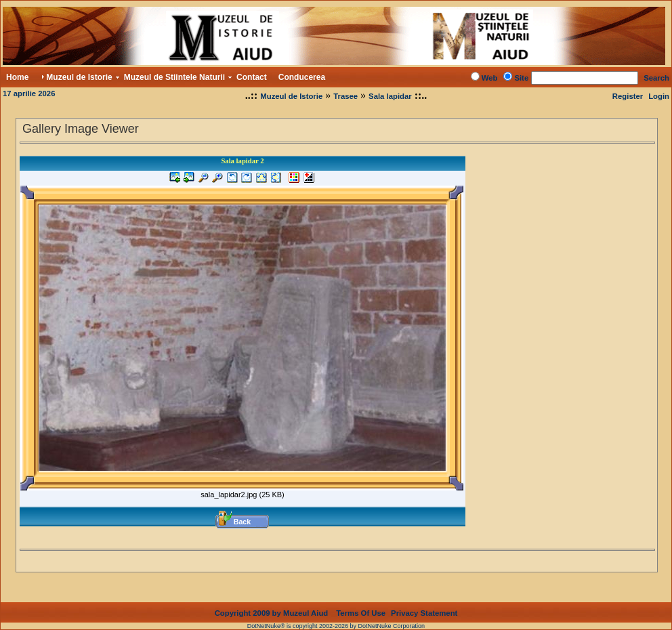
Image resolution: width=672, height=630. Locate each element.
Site (521, 78)
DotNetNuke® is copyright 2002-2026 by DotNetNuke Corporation (336, 626)
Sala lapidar (390, 96)
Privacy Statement (424, 613)
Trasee (345, 96)
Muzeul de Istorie (291, 96)
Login (659, 96)
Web (490, 78)
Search (656, 78)
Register (628, 96)
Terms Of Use (361, 613)
